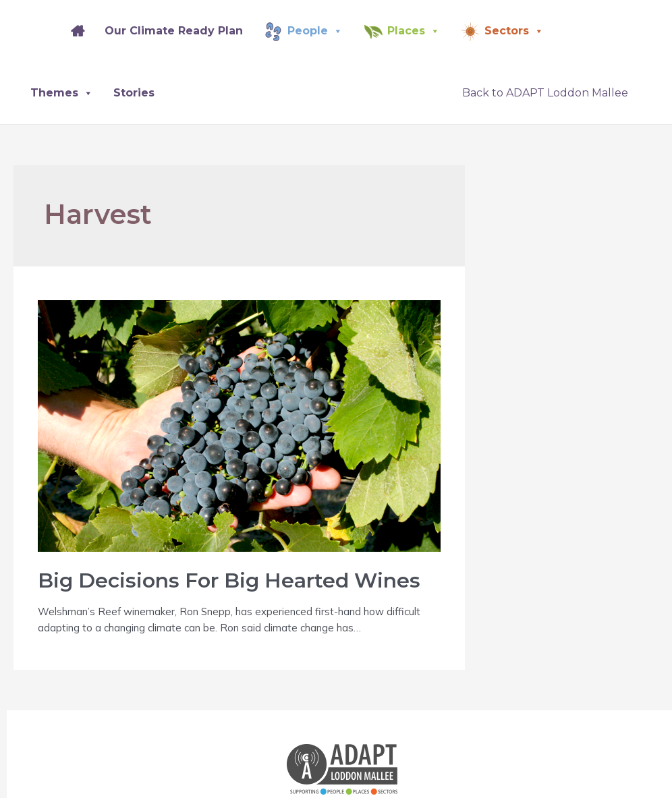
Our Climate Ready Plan (174, 31)
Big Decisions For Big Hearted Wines (229, 580)
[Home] (78, 31)
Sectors (514, 31)
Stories (134, 93)
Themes (62, 93)
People (315, 31)
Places (414, 31)
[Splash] (40, 31)
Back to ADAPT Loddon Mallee (545, 93)
